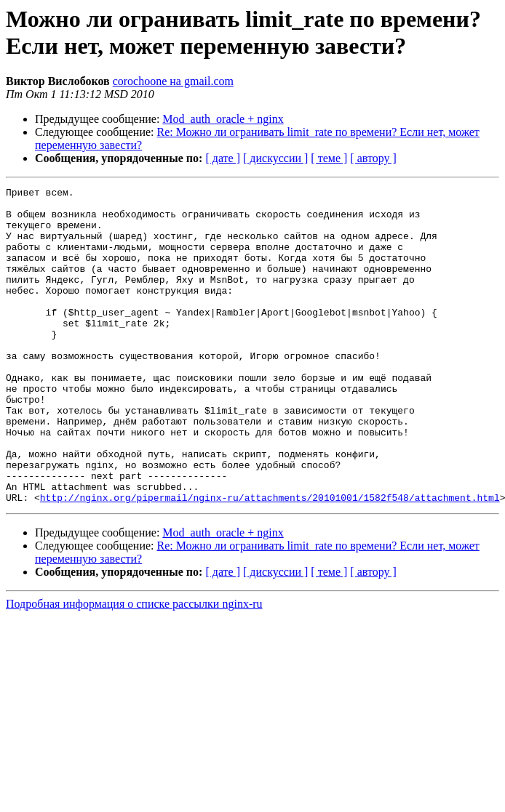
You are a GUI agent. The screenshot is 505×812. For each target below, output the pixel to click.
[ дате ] (223, 158)
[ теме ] (329, 158)
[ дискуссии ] (275, 158)
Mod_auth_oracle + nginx (223, 119)
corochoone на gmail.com (173, 81)
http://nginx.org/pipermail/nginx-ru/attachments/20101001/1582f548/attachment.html (270, 560)
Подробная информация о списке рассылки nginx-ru (134, 667)
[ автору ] (373, 158)
